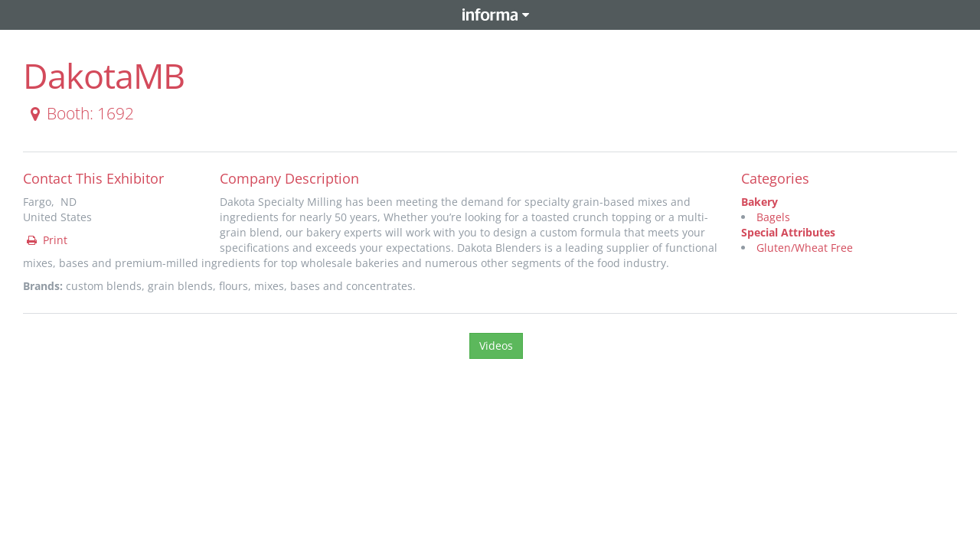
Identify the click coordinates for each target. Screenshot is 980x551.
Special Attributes (788, 232)
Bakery (759, 202)
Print (46, 240)
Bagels (773, 217)
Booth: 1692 (79, 113)
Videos (496, 346)
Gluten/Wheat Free (805, 248)
